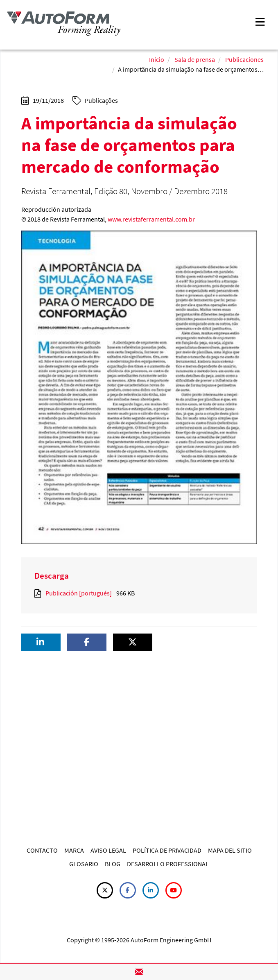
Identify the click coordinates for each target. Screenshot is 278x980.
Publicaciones (244, 59)
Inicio (157, 59)
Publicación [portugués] (79, 593)
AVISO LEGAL (108, 850)
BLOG (113, 864)
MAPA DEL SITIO (230, 850)
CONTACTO (42, 850)
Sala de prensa (195, 59)
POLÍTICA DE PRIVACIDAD (167, 850)
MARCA (74, 850)
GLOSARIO (84, 864)
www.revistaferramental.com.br (151, 219)
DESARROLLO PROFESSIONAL (168, 864)
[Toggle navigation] (260, 21)
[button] (41, 642)
